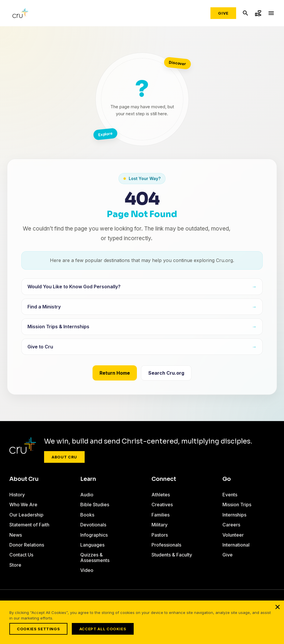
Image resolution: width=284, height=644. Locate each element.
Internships (234, 515)
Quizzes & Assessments (95, 557)
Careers (231, 525)
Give (223, 13)
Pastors (160, 535)
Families (161, 515)
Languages (92, 545)
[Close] (278, 609)
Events (230, 495)
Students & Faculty (172, 555)
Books (87, 515)
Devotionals (93, 525)
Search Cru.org (166, 373)
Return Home (115, 373)
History (17, 495)
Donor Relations (27, 545)
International (236, 545)
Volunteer (233, 535)
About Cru (64, 457)
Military (160, 525)
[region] (142, 623)
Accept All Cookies (104, 629)
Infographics (94, 535)
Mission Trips (237, 505)
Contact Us (21, 555)
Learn (88, 479)
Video (87, 570)
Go (227, 479)
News (16, 535)
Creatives (162, 505)
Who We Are (23, 505)
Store (15, 565)
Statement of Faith (29, 525)
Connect (164, 479)
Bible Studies (95, 505)
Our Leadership (26, 515)
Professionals (166, 545)
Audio (87, 495)
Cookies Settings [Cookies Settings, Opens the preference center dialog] (38, 629)
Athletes (161, 495)
